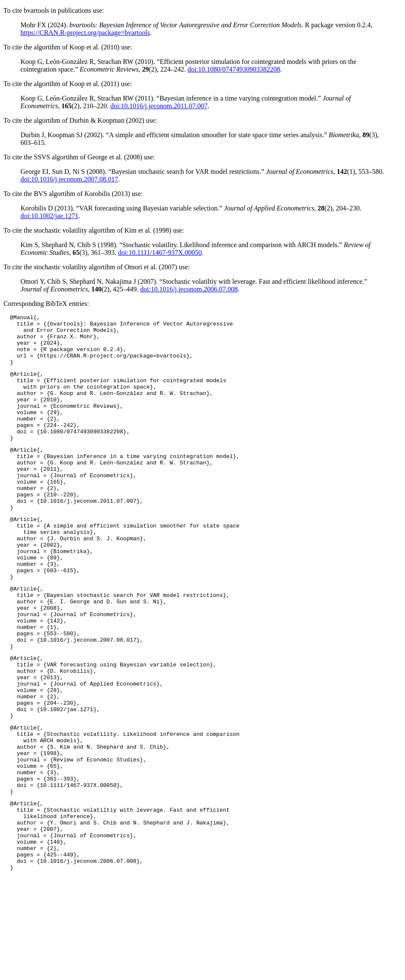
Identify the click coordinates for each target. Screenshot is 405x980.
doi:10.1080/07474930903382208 (234, 69)
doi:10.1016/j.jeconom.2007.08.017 (69, 179)
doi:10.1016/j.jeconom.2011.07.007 (159, 106)
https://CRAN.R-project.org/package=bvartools (85, 33)
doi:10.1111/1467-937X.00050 (160, 252)
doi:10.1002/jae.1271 (49, 216)
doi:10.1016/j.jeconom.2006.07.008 (189, 289)
